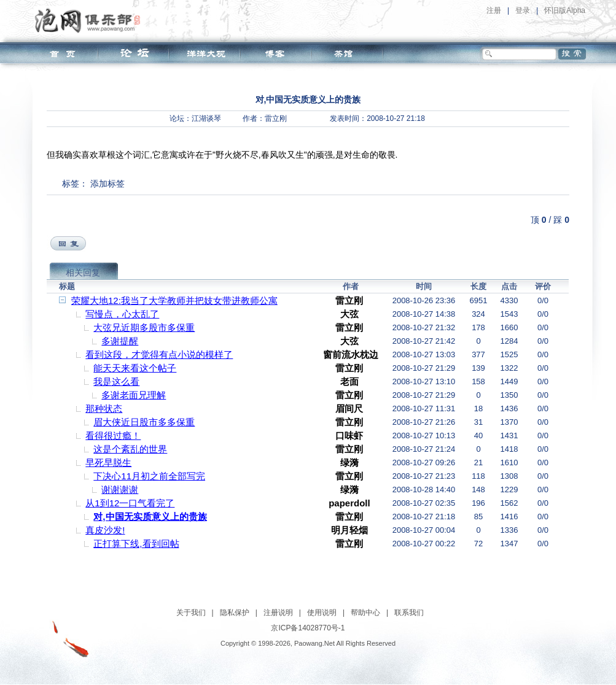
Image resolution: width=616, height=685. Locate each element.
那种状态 (104, 408)
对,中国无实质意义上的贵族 (150, 517)
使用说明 (322, 613)
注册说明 (278, 613)
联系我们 (409, 613)
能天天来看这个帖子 (135, 368)
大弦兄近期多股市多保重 (144, 327)
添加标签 (107, 184)
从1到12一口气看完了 (130, 503)
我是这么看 (116, 381)
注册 (494, 10)
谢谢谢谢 (120, 490)
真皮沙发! (105, 530)
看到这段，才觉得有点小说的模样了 (159, 354)
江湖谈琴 (206, 118)
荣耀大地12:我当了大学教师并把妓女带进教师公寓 (174, 300)
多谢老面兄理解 (134, 395)
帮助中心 (365, 613)
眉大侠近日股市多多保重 (144, 422)
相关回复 (83, 273)
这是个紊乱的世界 (130, 449)
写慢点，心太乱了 (122, 314)
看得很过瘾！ (113, 435)
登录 (523, 10)
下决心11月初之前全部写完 (149, 476)
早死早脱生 (108, 462)
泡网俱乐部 (91, 20)
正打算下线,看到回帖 (136, 544)
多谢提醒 (120, 341)
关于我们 (191, 613)
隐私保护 (235, 613)
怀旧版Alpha (565, 10)
